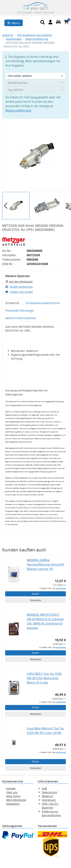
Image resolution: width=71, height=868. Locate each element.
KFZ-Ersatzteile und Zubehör (35, 35)
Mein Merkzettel (16, 800)
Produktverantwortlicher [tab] (43, 303)
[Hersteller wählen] (35, 76)
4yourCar (8, 35)
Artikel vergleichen (19, 287)
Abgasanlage (14, 39)
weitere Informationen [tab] (21, 318)
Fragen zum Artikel (19, 292)
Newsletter (13, 804)
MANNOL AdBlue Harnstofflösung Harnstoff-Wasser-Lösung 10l (46, 564)
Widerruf (47, 796)
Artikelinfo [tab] (12, 303)
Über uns (12, 792)
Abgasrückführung (37, 39)
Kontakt (11, 788)
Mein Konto (13, 796)
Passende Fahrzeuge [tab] (20, 311)
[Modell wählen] (35, 83)
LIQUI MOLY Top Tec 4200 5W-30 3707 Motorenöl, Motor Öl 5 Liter (44, 678)
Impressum (49, 800)
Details (35, 594)
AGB (44, 788)
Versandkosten (61, 588)
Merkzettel (36, 600)
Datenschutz (50, 792)
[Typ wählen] (35, 90)
